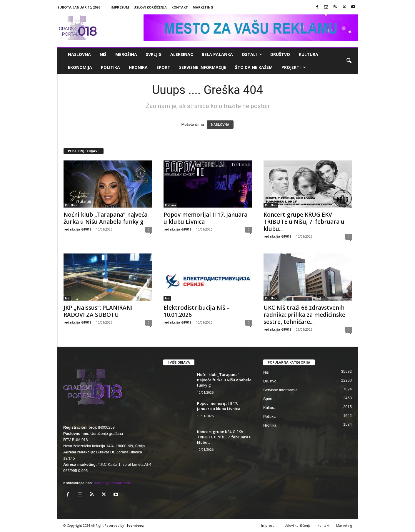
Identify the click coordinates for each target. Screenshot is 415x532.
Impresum (120, 7)
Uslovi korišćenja (150, 7)
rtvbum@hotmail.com (112, 483)
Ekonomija (80, 67)
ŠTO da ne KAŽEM (254, 67)
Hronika (138, 67)
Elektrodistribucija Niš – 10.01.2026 (197, 311)
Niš (103, 54)
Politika (110, 67)
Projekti (294, 67)
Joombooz (135, 525)
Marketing (203, 7)
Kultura (309, 54)
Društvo (280, 54)
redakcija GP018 (77, 229)
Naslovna (79, 54)
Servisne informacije (203, 67)
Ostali (252, 54)
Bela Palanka (217, 54)
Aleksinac (182, 54)
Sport (163, 67)
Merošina (126, 54)
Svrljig (154, 54)
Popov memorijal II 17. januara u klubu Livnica (205, 218)
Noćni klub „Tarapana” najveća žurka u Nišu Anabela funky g (105, 218)
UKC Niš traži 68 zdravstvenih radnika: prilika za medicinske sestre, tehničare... (304, 315)
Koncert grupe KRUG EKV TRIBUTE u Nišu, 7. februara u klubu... (304, 222)
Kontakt (180, 7)
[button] (349, 61)
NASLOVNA (220, 125)
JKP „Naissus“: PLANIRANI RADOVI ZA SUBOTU (98, 311)
